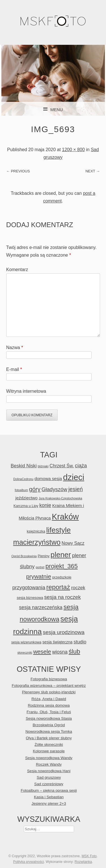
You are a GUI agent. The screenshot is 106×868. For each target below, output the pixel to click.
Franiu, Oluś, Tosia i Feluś (49, 712)
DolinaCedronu (23, 479)
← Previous (18, 171)
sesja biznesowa (30, 598)
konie (45, 505)
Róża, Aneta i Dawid (49, 699)
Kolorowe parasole (49, 751)
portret (40, 567)
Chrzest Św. (62, 466)
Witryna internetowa (26, 391)
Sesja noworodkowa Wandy (49, 758)
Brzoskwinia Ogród (49, 725)
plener (61, 555)
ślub (74, 651)
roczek (78, 588)
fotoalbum (21, 490)
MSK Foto (89, 856)
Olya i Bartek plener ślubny (49, 738)
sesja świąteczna (57, 642)
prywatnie (38, 576)
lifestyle (58, 530)
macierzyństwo (37, 542)
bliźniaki (43, 466)
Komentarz (17, 270)
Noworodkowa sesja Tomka (49, 731)
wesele (42, 652)
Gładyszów (54, 489)
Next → (93, 171)
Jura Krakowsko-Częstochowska (60, 498)
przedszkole (62, 577)
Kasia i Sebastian (49, 797)
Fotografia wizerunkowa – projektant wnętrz (49, 686)
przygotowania (29, 588)
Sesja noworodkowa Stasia (49, 718)
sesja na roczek (62, 597)
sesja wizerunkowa (26, 642)
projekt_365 (62, 566)
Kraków (65, 517)
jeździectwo (26, 498)
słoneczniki (25, 652)
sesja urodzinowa (63, 632)
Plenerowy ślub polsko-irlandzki (49, 692)
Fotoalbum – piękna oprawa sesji (49, 790)
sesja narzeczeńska (41, 607)
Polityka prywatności (28, 862)
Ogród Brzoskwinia (24, 556)
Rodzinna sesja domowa (49, 705)
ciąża (81, 466)
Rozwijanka (83, 862)
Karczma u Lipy (26, 506)
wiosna (60, 652)
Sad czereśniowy (49, 784)
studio (80, 642)
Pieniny (44, 556)
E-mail (14, 369)
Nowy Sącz (73, 543)
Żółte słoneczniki (49, 745)
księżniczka (36, 531)
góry (35, 489)
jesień (76, 489)
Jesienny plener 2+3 (49, 803)
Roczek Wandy (49, 764)
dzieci (74, 477)
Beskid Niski (24, 466)
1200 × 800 (73, 150)
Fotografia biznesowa (49, 679)
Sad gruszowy (49, 777)
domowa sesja (48, 479)
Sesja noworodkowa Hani (49, 771)
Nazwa (15, 348)
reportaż (58, 587)
